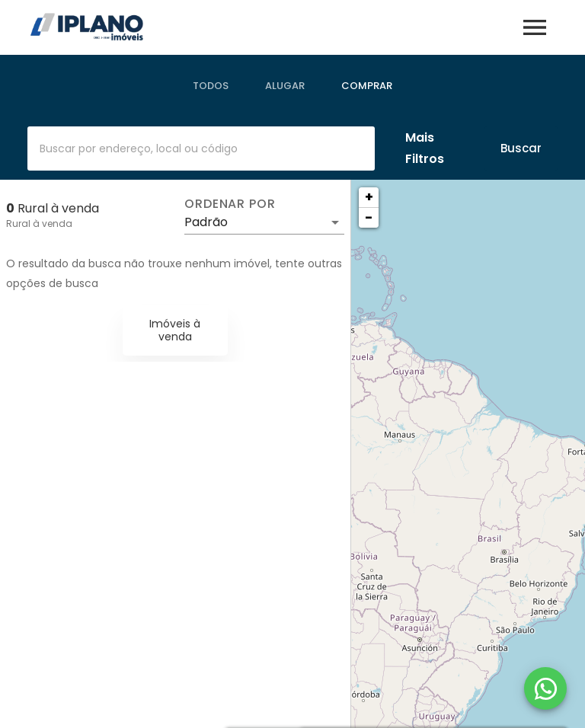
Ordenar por (230, 204)
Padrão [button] (206, 222)
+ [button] (369, 197)
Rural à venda (39, 224)
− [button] (369, 217)
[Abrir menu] (535, 27)
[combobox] (201, 148)
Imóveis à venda (175, 330)
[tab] (211, 86)
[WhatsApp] (545, 688)
